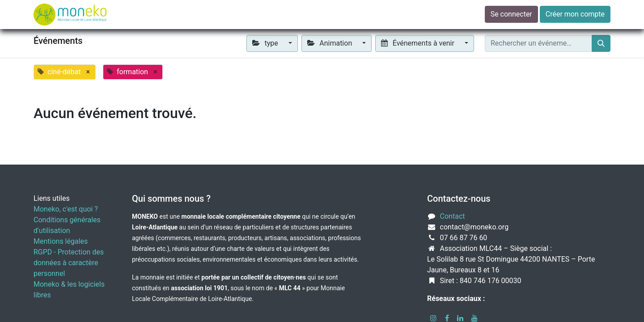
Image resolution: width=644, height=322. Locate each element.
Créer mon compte (575, 14)
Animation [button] (330, 43)
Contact (453, 216)
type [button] (266, 43)
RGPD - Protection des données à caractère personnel (69, 263)
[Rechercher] (601, 43)
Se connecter (511, 14)
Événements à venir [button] (418, 43)
